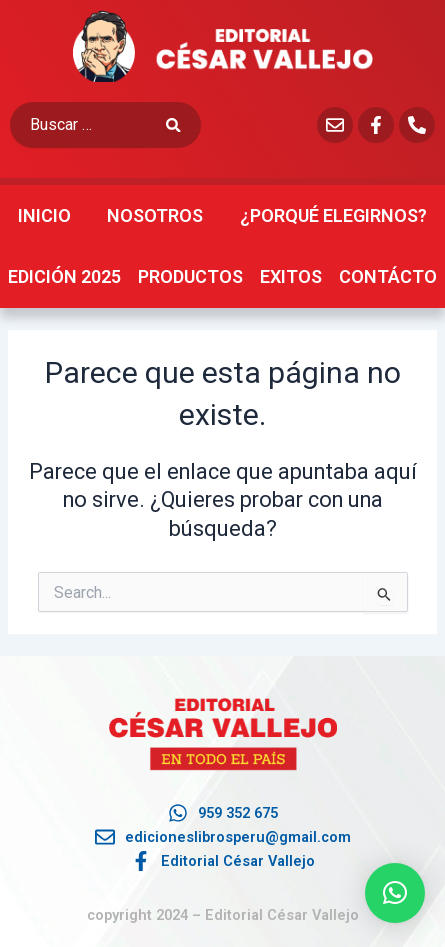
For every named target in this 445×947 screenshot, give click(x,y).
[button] (395, 893)
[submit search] (183, 125)
